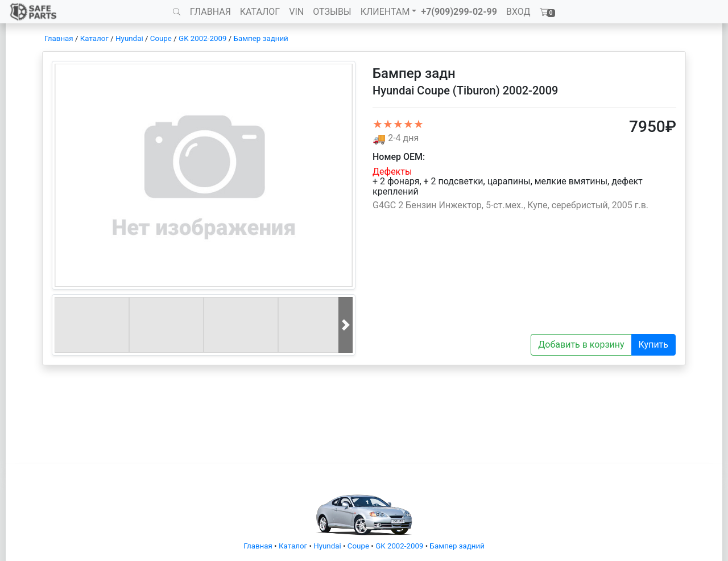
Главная (59, 38)
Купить (653, 345)
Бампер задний (261, 38)
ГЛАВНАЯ (210, 12)
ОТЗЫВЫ (332, 12)
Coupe (161, 38)
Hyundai (129, 38)
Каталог (94, 38)
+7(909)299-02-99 (459, 12)
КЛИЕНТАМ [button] (385, 12)
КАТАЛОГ (260, 12)
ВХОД (518, 12)
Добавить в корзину (581, 345)
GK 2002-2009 (202, 38)
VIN (296, 12)
